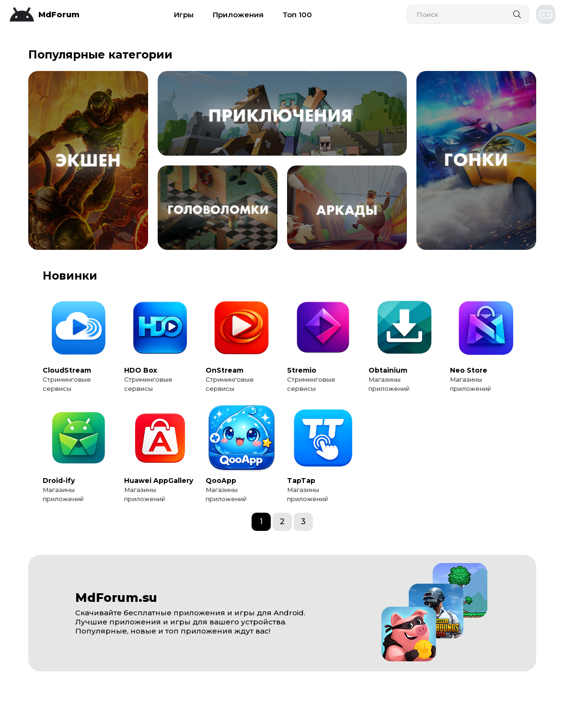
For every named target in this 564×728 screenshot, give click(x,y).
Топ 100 (297, 15)
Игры (184, 15)
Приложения (238, 15)
